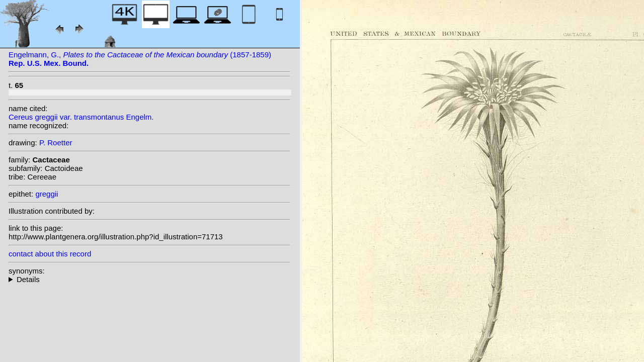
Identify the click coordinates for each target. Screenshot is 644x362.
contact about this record (50, 254)
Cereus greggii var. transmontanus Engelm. (81, 117)
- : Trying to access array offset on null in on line (149, 279)
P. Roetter (56, 143)
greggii (47, 194)
